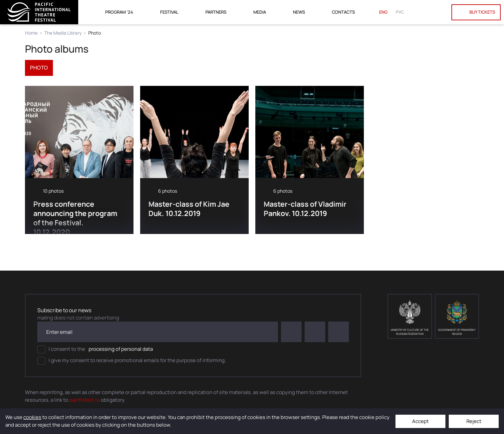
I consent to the (95, 350)
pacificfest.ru (85, 400)
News (299, 12)
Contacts (343, 12)
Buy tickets (476, 12)
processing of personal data (121, 349)
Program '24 (119, 12)
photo (39, 68)
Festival (169, 12)
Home (31, 33)
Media (260, 12)
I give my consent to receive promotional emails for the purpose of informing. (132, 361)
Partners (216, 12)
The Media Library (63, 33)
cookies (32, 417)
